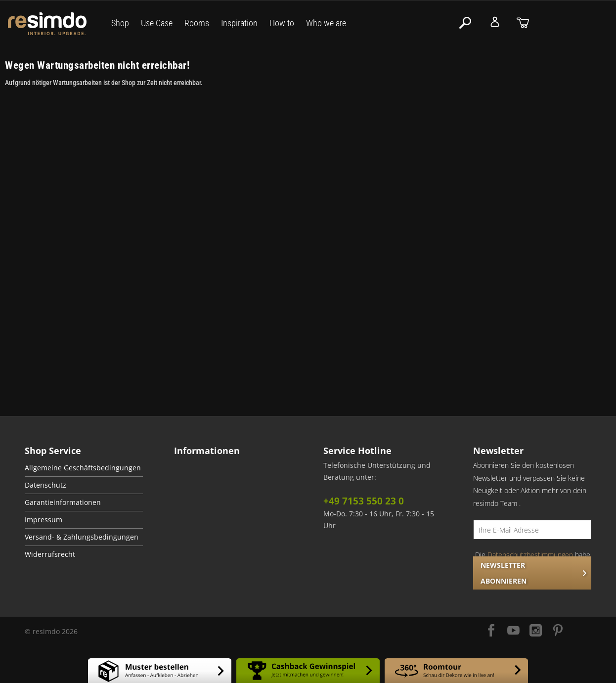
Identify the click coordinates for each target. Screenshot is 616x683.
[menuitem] (84, 468)
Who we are (326, 23)
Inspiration (239, 23)
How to (282, 23)
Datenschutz (45, 485)
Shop (120, 23)
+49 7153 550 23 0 (364, 501)
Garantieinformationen (63, 502)
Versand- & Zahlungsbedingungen (82, 537)
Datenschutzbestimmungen (530, 555)
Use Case (157, 23)
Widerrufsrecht (50, 554)
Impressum (44, 520)
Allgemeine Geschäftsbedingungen (83, 468)
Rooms (197, 23)
